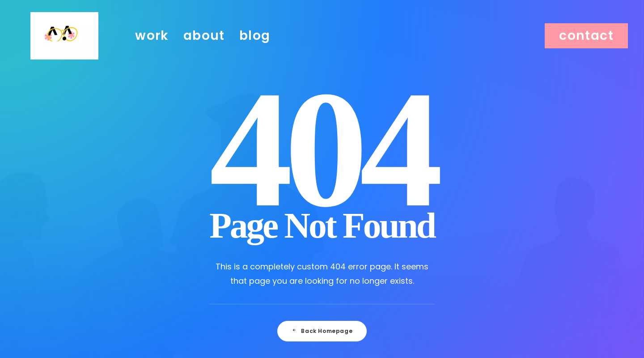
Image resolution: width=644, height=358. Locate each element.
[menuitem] (152, 46)
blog (255, 45)
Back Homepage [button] (322, 331)
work (152, 45)
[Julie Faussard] (64, 46)
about (204, 45)
